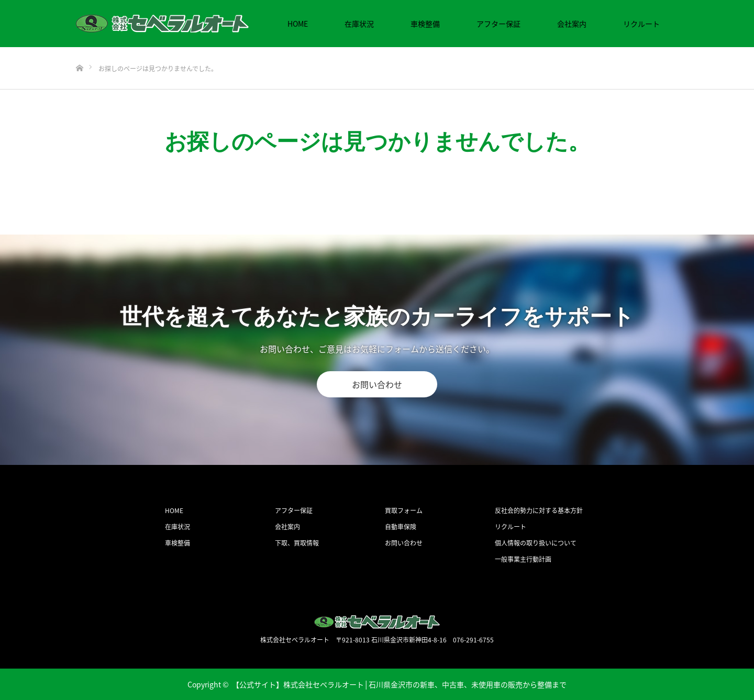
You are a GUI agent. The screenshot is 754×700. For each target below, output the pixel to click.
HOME (298, 24)
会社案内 (572, 24)
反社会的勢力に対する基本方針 (539, 510)
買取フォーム (404, 510)
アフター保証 (498, 24)
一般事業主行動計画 (523, 559)
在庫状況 (359, 24)
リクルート (641, 24)
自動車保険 (401, 527)
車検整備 (425, 24)
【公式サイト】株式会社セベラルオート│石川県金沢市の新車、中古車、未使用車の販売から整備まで (400, 684)
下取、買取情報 (297, 543)
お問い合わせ (377, 384)
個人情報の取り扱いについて (536, 543)
